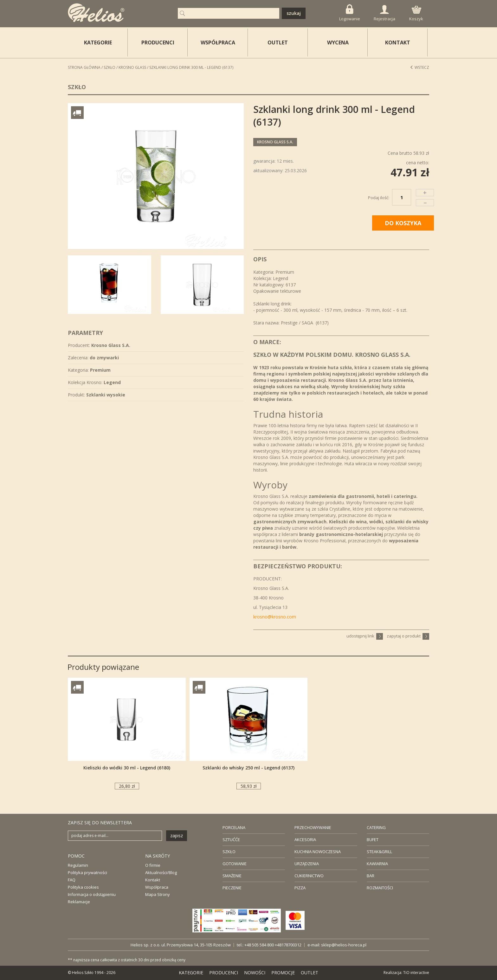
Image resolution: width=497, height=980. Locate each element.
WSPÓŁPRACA (218, 42)
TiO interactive (416, 973)
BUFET (373, 840)
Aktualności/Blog (161, 872)
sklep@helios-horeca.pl (344, 945)
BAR (371, 876)
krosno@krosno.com (275, 617)
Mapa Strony (158, 894)
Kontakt (153, 880)
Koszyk (416, 14)
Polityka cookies (83, 887)
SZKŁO (229, 852)
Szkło (110, 67)
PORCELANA (234, 827)
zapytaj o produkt (408, 636)
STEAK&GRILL (379, 852)
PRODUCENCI (158, 42)
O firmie (153, 865)
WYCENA (338, 42)
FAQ (72, 880)
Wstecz (420, 67)
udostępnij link (365, 636)
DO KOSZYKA (403, 223)
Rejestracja (384, 13)
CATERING (376, 827)
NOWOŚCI (255, 973)
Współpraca (157, 887)
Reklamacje (79, 902)
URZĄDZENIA (307, 864)
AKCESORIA (305, 840)
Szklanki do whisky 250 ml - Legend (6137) (248, 768)
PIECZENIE (232, 888)
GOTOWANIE (235, 864)
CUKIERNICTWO (309, 876)
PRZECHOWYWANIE (313, 827)
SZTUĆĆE (231, 840)
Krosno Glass (132, 67)
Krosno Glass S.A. (275, 142)
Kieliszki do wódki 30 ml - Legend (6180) (127, 768)
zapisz (177, 836)
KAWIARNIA (377, 864)
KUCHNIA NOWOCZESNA (318, 852)
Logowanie (350, 13)
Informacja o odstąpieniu (92, 894)
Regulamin (78, 865)
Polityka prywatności (87, 872)
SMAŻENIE (232, 876)
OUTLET (278, 42)
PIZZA (300, 888)
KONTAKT (398, 42)
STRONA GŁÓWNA (84, 67)
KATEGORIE (191, 973)
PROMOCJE (283, 973)
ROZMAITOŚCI (380, 888)
